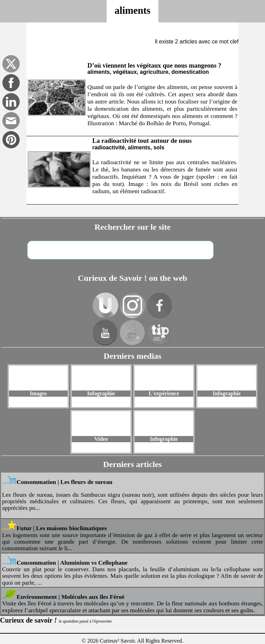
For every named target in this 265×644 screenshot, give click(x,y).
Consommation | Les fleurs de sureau (65, 482)
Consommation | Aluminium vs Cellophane (72, 563)
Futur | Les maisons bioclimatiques (62, 528)
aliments (132, 10)
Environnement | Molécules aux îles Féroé (71, 597)
